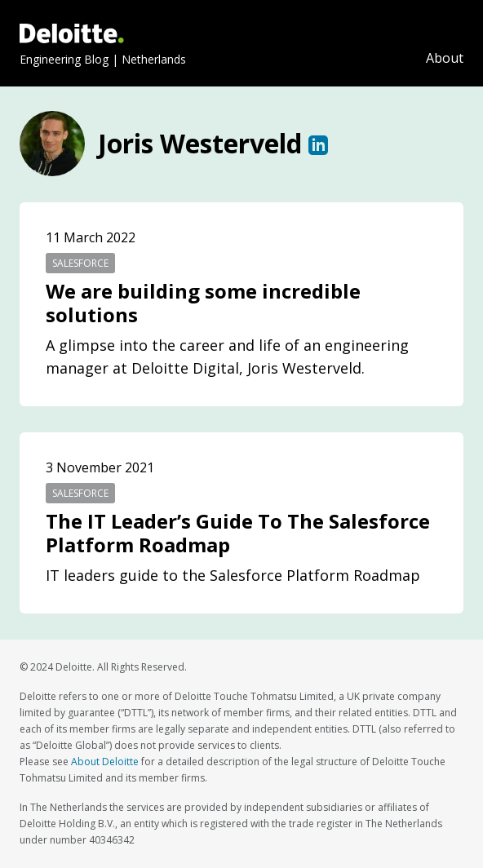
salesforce (80, 263)
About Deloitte (105, 762)
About (445, 58)
